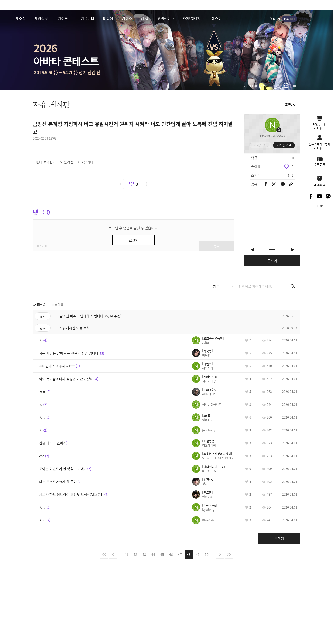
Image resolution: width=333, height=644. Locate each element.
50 (207, 554)
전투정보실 (284, 145)
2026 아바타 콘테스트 (166, 50)
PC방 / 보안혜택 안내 (320, 126)
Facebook (311, 196)
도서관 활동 (261, 145)
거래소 (127, 18)
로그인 (275, 19)
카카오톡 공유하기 (283, 184)
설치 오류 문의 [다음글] (293, 250)
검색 (293, 286)
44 (153, 554)
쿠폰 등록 (320, 164)
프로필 (272, 125)
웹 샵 (145, 18)
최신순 (41, 304)
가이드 (63, 18)
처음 (104, 554)
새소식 (21, 18)
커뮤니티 (87, 18)
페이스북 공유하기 (266, 184)
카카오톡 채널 (328, 196)
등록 (216, 246)
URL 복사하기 (291, 184)
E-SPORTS (191, 18)
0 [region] (293, 166)
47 (180, 554)
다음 (220, 554)
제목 (216, 286)
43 (144, 554)
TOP (320, 206)
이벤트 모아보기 (295, 86)
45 (162, 554)
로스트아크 (8, 18)
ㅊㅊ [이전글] (252, 250)
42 (135, 554)
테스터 (217, 18)
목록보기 (272, 250)
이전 (113, 554)
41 (126, 554)
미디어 (108, 18)
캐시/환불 (320, 185)
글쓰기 (272, 261)
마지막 (229, 554)
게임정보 (41, 18)
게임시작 (317, 19)
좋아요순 (61, 304)
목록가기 (291, 105)
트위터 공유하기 (274, 184)
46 (171, 554)
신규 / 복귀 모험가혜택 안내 (320, 146)
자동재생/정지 (252, 86)
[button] (245, 86)
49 (198, 554)
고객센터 (164, 18)
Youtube (320, 196)
